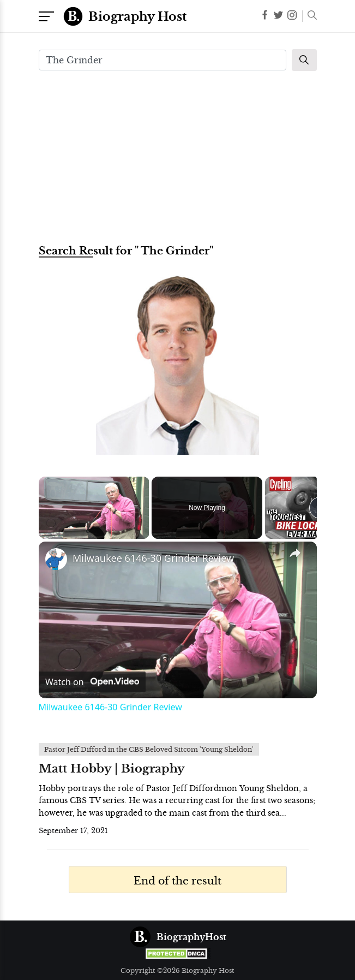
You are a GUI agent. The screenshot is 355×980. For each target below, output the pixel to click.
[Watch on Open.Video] (92, 682)
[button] (309, 16)
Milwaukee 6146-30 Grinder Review (153, 558)
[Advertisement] (178, 156)
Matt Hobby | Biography (112, 769)
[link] (56, 559)
